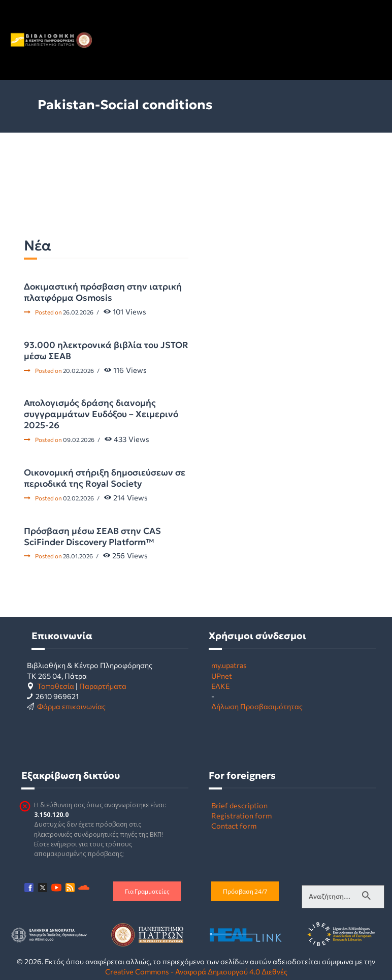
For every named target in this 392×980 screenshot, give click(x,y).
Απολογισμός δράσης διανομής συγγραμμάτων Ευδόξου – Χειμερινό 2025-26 (101, 414)
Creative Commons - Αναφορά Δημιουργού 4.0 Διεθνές (196, 971)
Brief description (239, 805)
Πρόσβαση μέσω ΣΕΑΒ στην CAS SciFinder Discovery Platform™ (92, 536)
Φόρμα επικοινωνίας (71, 706)
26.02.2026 (78, 312)
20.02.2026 (78, 370)
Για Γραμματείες (147, 891)
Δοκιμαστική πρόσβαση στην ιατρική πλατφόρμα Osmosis (103, 292)
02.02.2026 (78, 498)
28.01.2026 (78, 556)
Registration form (241, 815)
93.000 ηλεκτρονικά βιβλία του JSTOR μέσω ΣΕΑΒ (106, 351)
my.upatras (229, 665)
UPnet (222, 676)
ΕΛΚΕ (220, 686)
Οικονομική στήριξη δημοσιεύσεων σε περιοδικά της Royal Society (105, 478)
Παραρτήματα (103, 686)
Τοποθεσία (56, 686)
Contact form (234, 826)
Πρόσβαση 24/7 (245, 891)
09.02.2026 (79, 439)
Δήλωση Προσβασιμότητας (257, 706)
